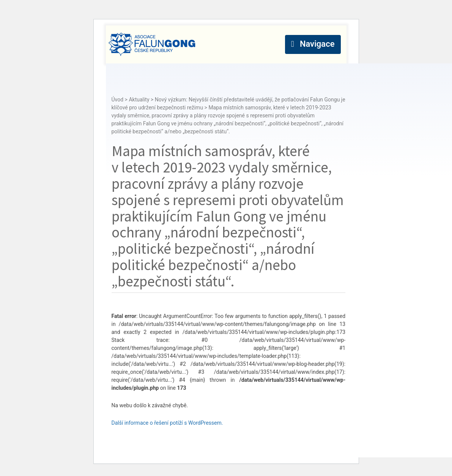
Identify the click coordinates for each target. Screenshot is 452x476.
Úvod (118, 100)
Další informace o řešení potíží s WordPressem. (167, 423)
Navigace (317, 44)
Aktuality (139, 100)
